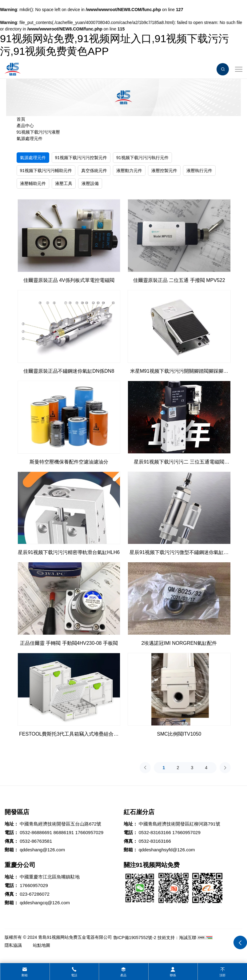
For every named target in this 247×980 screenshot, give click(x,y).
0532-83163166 (155, 832)
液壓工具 (64, 183)
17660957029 (89, 832)
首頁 (21, 119)
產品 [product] (123, 975)
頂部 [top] (222, 975)
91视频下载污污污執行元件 (142, 158)
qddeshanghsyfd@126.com (167, 850)
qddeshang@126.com (42, 850)
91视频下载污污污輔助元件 (46, 171)
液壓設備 (90, 183)
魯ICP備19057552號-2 (135, 938)
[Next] (225, 768)
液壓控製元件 (164, 171)
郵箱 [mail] (25, 975)
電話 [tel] (74, 975)
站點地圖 (42, 945)
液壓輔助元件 (33, 183)
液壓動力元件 (129, 171)
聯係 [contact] (173, 975)
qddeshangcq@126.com (45, 903)
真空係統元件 (94, 171)
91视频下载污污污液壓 (38, 132)
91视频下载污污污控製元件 (81, 158)
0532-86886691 (36, 832)
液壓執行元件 (199, 171)
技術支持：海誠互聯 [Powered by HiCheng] (177, 938)
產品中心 (25, 126)
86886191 (64, 832)
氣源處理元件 (30, 139)
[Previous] (145, 768)
